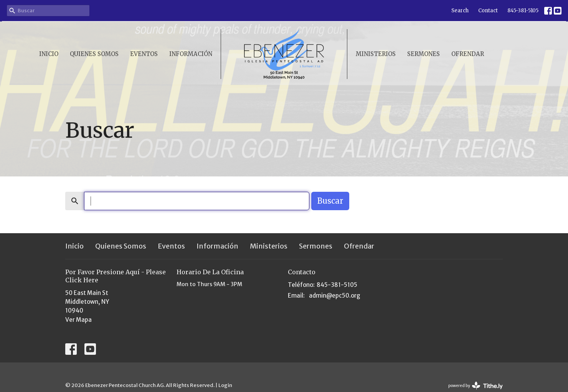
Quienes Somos (94, 54)
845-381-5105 (523, 11)
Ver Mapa (78, 320)
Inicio (49, 54)
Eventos (144, 54)
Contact (488, 11)
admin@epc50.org (335, 296)
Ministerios (376, 54)
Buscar (330, 201)
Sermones (424, 54)
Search (460, 11)
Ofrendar (468, 54)
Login (225, 385)
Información (191, 54)
